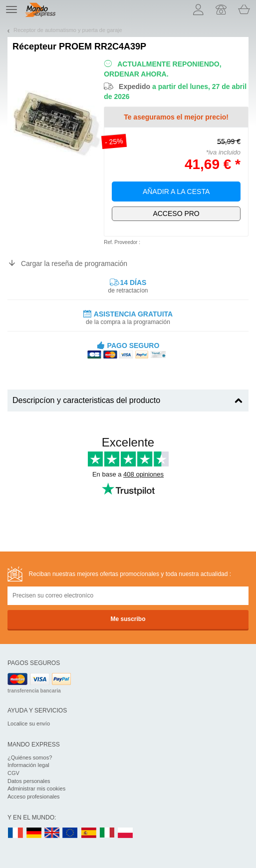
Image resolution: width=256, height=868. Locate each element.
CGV (13, 773)
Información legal (28, 765)
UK (52, 833)
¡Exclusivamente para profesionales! (176, 214)
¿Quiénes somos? (30, 757)
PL (126, 833)
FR (15, 833)
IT (107, 833)
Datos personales (29, 781)
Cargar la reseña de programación (74, 263)
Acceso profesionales (34, 796)
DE (34, 833)
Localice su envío (29, 723)
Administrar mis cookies (36, 788)
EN (70, 833)
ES (89, 833)
